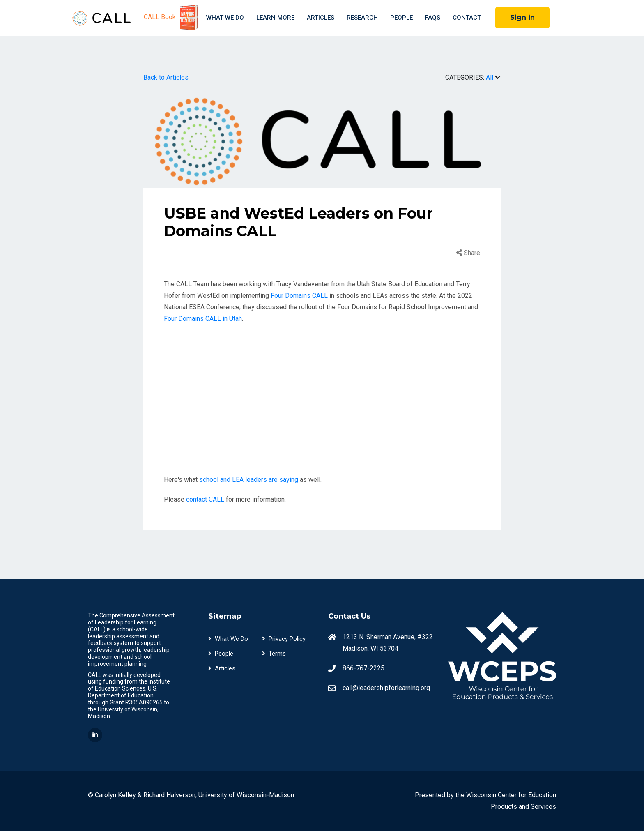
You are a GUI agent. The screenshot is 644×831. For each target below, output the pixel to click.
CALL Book (172, 18)
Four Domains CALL (299, 296)
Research (362, 18)
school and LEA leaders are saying (249, 480)
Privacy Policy (284, 639)
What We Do (225, 18)
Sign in (522, 17)
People (401, 18)
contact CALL (205, 499)
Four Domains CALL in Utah (203, 319)
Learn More (275, 18)
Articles (321, 18)
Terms (274, 654)
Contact (467, 18)
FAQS (433, 18)
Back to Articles (166, 77)
